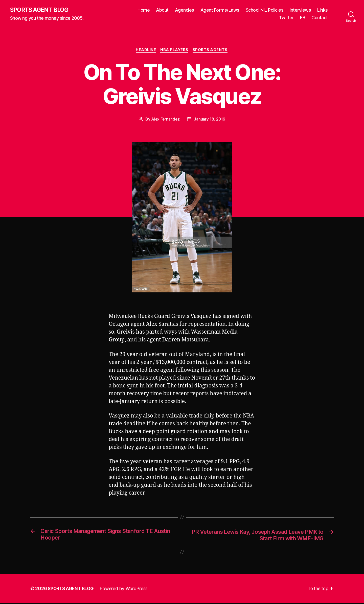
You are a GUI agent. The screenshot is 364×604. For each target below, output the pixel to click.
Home (144, 10)
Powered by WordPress (126, 590)
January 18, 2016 (210, 120)
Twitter (287, 18)
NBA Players (175, 51)
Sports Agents (211, 51)
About (162, 10)
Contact (320, 18)
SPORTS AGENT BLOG (41, 10)
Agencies (185, 10)
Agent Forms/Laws (220, 10)
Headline (145, 51)
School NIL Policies (265, 10)
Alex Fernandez (165, 120)
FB (303, 18)
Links (323, 10)
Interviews (300, 10)
